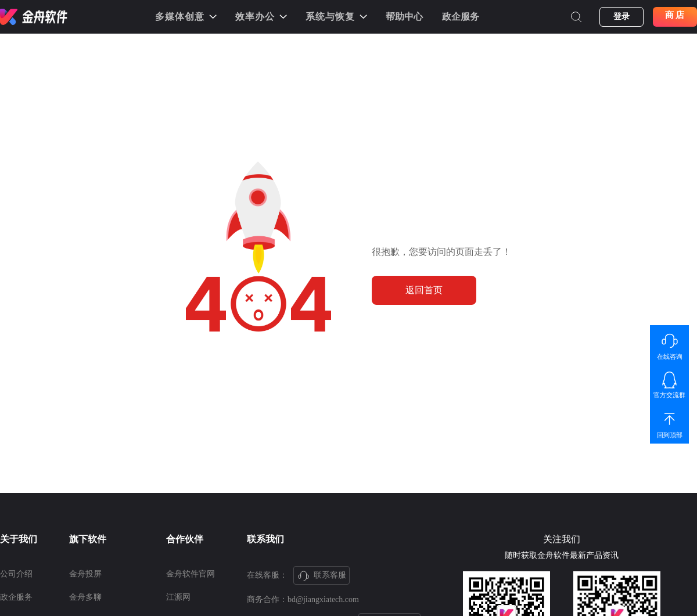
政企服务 (461, 17)
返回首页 (424, 290)
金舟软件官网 (191, 574)
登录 (621, 17)
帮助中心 (404, 17)
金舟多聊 (85, 597)
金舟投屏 (85, 574)
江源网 (178, 597)
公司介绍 (16, 574)
